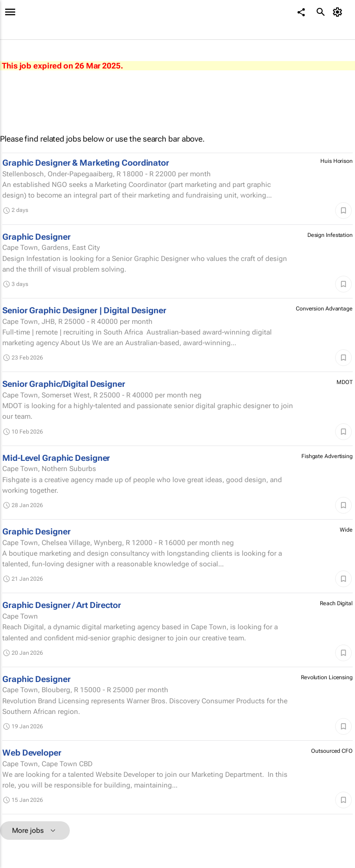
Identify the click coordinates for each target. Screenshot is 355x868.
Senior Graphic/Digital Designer (64, 384)
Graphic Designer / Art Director (62, 605)
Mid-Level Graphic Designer (56, 458)
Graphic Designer (36, 237)
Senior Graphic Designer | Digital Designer (84, 310)
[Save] (343, 211)
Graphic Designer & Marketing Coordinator (86, 163)
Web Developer (32, 753)
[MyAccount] (339, 12)
